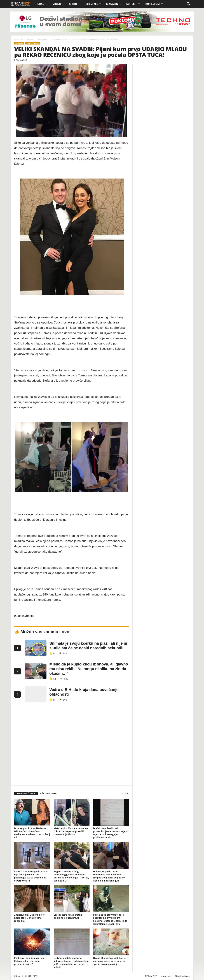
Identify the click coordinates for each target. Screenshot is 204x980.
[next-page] (127, 793)
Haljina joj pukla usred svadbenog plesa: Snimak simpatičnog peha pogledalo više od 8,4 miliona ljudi (109, 876)
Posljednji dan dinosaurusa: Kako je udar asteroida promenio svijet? (30, 961)
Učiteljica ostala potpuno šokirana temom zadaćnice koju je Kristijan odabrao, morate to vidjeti (71, 963)
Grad (42, 4)
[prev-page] (123, 793)
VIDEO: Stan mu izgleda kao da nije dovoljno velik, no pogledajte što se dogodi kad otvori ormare (31, 876)
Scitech (133, 4)
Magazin (114, 4)
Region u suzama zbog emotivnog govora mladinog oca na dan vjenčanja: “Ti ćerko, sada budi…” (71, 876)
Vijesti (58, 4)
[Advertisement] (72, 745)
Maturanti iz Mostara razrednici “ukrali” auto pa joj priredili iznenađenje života (71, 831)
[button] (188, 4)
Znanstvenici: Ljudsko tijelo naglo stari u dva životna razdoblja (29, 918)
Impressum (154, 4)
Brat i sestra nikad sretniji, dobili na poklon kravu (68, 916)
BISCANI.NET (151, 976)
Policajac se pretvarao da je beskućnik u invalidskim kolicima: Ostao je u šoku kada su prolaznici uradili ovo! (110, 919)
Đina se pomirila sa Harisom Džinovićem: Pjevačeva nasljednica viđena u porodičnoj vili (32, 833)
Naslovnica (19, 39)
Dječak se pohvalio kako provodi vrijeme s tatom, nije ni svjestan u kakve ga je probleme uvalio (111, 833)
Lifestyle (93, 4)
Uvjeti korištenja (183, 976)
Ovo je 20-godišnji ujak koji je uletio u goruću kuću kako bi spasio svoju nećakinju (109, 961)
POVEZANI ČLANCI (26, 793)
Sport (75, 4)
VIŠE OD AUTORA (48, 793)
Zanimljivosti (42, 39)
